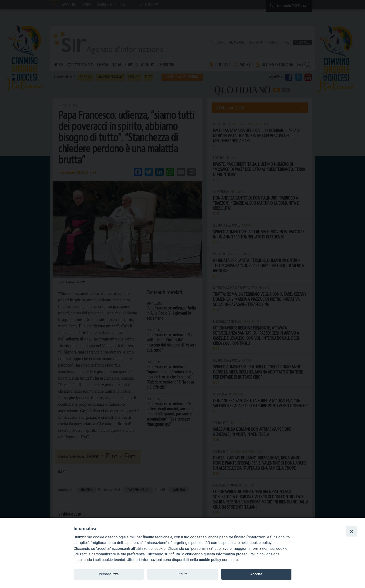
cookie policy (210, 560)
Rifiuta (182, 574)
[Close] (351, 531)
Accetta (256, 574)
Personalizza (109, 574)
